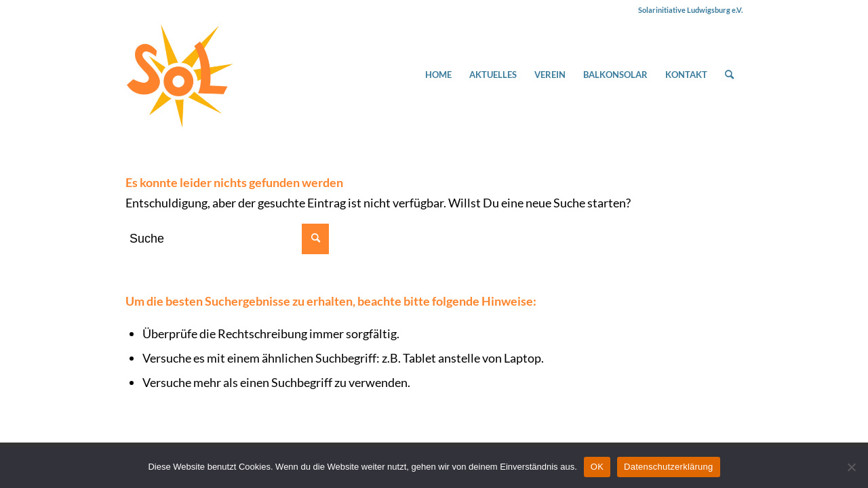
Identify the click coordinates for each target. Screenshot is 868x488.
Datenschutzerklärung (668, 467)
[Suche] (729, 75)
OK (597, 467)
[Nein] (851, 467)
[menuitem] (438, 75)
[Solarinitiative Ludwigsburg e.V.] (180, 75)
